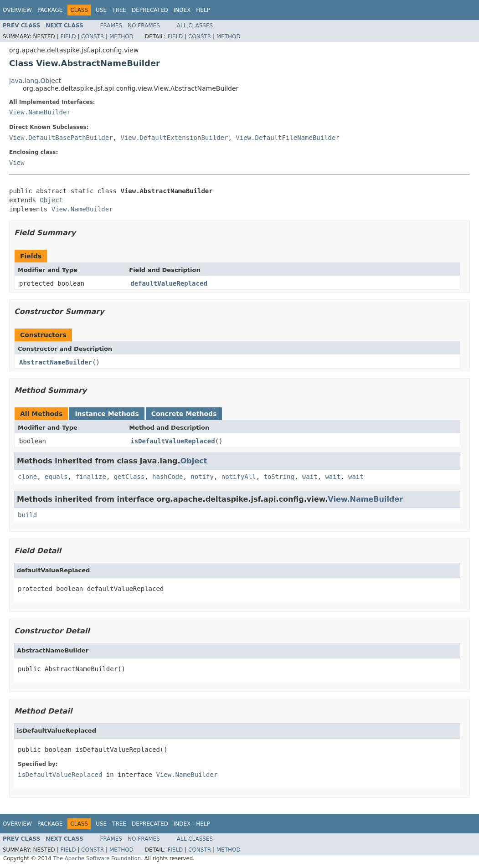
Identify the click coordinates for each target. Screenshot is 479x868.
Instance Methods (107, 414)
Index (182, 10)
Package (50, 10)
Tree (119, 10)
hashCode (167, 477)
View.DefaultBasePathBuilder (61, 138)
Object (51, 200)
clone (27, 477)
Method (121, 36)
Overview (17, 10)
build (27, 515)
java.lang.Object (35, 81)
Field (68, 36)
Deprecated (150, 10)
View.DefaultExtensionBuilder (174, 138)
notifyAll (239, 477)
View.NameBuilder (40, 112)
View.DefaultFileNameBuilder (288, 138)
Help (203, 10)
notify (202, 477)
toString (279, 477)
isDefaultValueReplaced (173, 441)
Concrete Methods (184, 414)
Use (101, 10)
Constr (93, 36)
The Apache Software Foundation (97, 858)
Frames (111, 26)
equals (56, 477)
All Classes (195, 26)
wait (310, 477)
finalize (90, 477)
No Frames (144, 26)
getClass (129, 477)
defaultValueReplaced (169, 283)
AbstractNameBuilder (56, 362)
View (17, 163)
